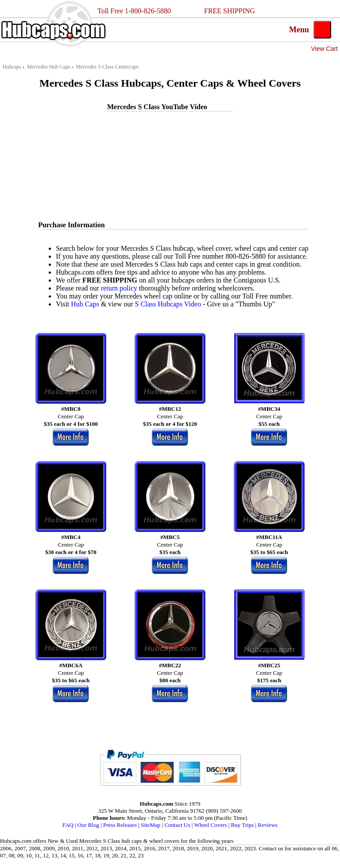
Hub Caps (85, 304)
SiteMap (151, 825)
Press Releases (120, 825)
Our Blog (88, 825)
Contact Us (177, 825)
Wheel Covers (210, 825)
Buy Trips (243, 825)
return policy (119, 288)
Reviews (268, 825)
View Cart (325, 49)
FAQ (68, 825)
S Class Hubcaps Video (168, 304)
